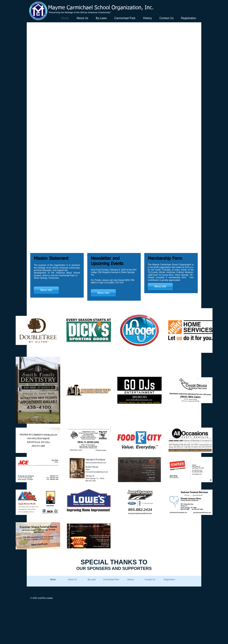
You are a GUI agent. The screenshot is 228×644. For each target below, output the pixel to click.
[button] (114, 138)
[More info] (46, 290)
